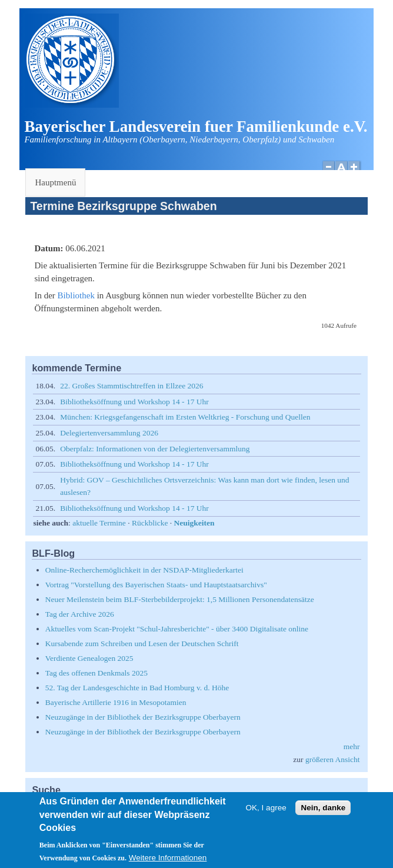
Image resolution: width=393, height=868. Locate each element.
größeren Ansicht (333, 759)
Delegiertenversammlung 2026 (109, 433)
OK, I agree (266, 811)
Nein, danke (323, 811)
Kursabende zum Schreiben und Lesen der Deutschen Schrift (142, 643)
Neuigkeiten (194, 523)
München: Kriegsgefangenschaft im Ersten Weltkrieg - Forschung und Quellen (185, 417)
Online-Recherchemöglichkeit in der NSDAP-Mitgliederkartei (144, 570)
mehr (352, 746)
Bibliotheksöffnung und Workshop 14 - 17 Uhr (134, 402)
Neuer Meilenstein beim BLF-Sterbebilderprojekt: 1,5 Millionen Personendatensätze (180, 599)
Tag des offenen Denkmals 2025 (96, 673)
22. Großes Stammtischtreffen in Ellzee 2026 (131, 386)
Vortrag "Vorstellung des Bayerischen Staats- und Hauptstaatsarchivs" (156, 585)
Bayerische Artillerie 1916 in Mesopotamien (116, 702)
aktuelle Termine (99, 523)
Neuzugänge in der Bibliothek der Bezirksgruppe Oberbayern (143, 717)
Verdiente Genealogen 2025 (89, 658)
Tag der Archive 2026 (80, 614)
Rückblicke (150, 523)
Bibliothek (76, 295)
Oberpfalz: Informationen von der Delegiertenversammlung (155, 449)
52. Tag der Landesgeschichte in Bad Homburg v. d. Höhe (137, 688)
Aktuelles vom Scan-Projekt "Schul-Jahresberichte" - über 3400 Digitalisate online (177, 629)
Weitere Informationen (168, 861)
